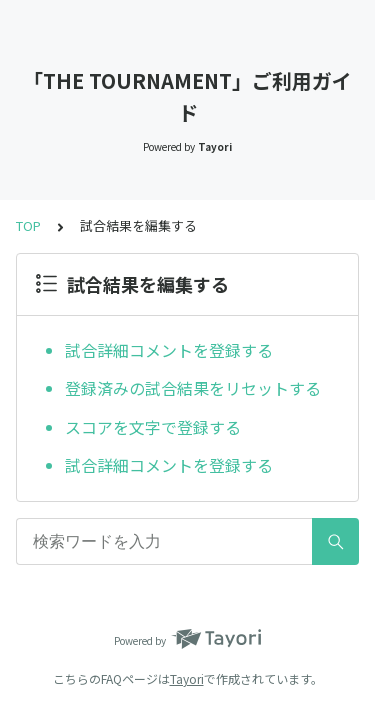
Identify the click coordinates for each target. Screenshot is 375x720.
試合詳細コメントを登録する (169, 350)
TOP (28, 225)
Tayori (187, 678)
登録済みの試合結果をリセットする (193, 388)
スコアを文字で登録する (153, 427)
